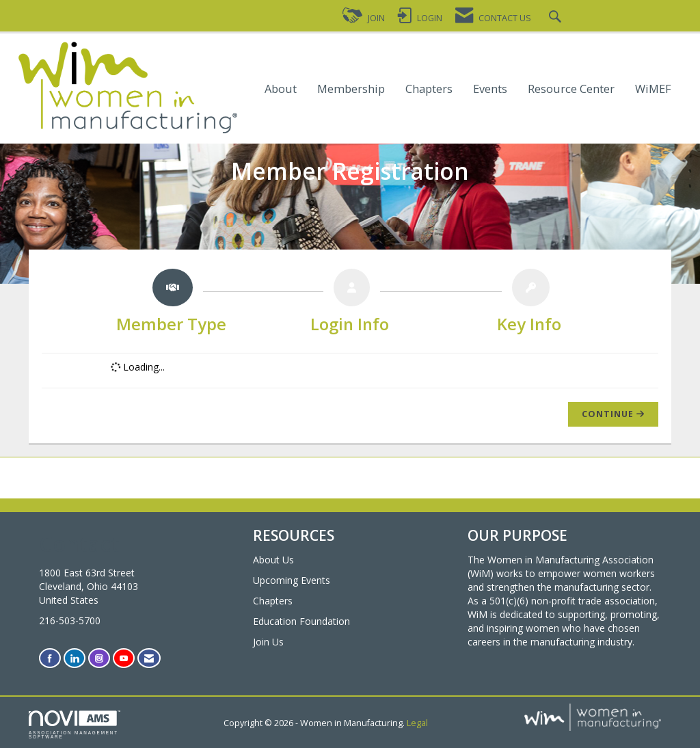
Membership (351, 89)
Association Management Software (75, 725)
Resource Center (571, 89)
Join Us (268, 642)
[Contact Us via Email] (149, 658)
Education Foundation (301, 621)
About (281, 89)
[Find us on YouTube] (124, 658)
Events (490, 89)
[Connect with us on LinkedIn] (75, 658)
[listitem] (172, 304)
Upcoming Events (292, 580)
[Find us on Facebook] (50, 658)
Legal (417, 723)
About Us (273, 560)
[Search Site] (557, 18)
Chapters (429, 89)
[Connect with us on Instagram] (99, 658)
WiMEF (653, 89)
